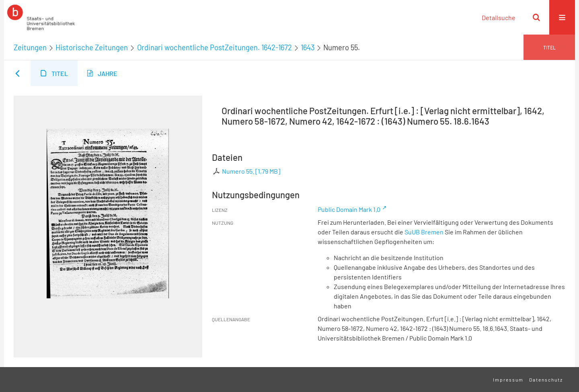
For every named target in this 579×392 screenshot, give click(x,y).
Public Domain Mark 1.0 (349, 209)
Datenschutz (546, 380)
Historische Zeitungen (92, 47)
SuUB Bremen (424, 232)
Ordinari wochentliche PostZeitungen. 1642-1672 (215, 47)
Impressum (508, 380)
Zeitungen (30, 47)
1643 (308, 47)
